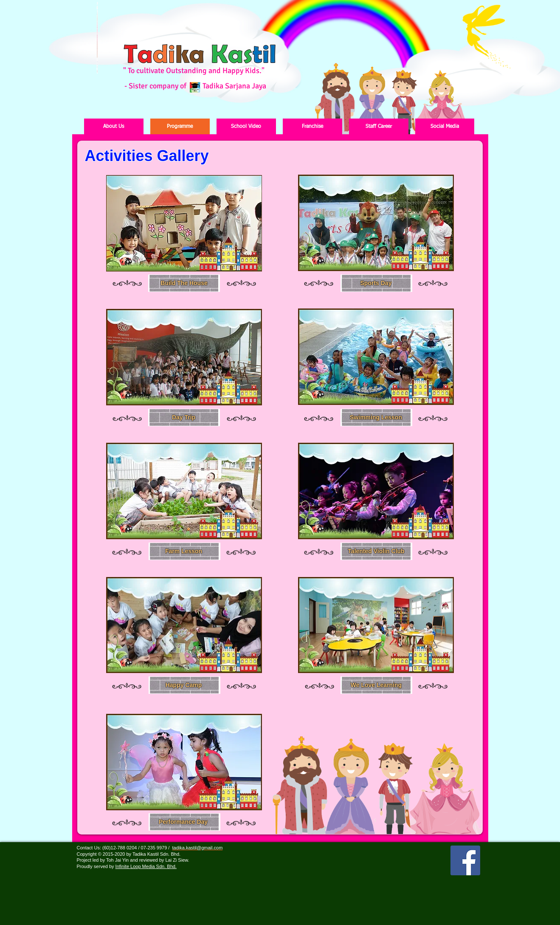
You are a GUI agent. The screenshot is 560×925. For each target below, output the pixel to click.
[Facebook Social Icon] (465, 860)
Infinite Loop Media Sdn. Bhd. (146, 866)
